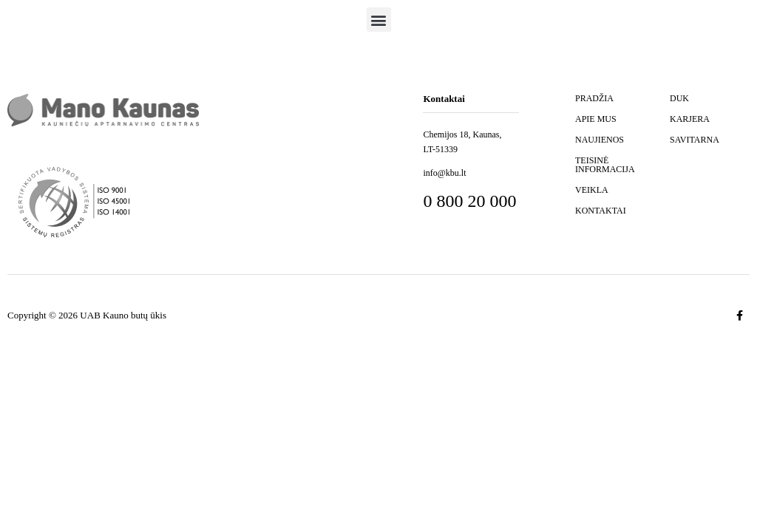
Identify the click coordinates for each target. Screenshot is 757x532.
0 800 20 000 (469, 201)
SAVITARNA (695, 140)
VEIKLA (592, 190)
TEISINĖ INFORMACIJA (605, 165)
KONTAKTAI (601, 211)
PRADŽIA (594, 98)
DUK (679, 98)
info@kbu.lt (444, 173)
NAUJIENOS (600, 140)
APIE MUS (596, 119)
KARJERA (690, 119)
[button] (379, 20)
